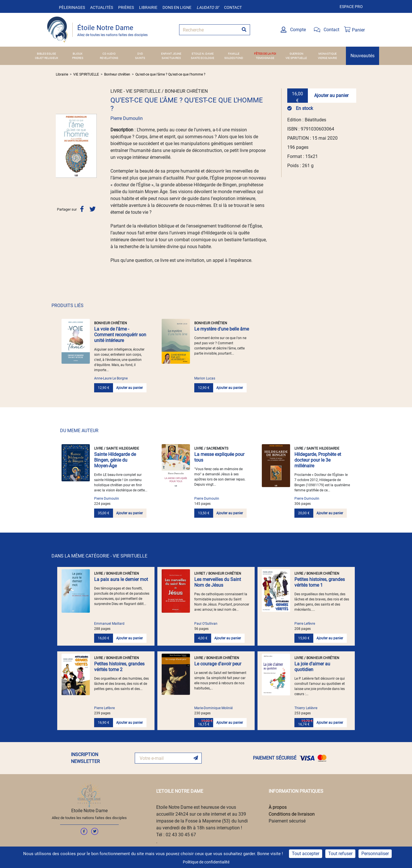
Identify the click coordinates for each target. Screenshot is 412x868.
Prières (126, 7)
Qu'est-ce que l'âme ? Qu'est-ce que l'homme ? (170, 74)
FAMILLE (234, 54)
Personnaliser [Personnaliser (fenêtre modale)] (375, 854)
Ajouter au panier (331, 95)
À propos (278, 807)
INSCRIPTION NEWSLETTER (85, 758)
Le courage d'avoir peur (218, 664)
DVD (140, 54)
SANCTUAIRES (171, 58)
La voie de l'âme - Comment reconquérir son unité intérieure (120, 335)
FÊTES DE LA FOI (265, 54)
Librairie (148, 7)
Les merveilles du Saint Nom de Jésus (218, 582)
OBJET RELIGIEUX (46, 58)
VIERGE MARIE (327, 58)
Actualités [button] (102, 7)
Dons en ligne (177, 7)
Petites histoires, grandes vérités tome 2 (119, 667)
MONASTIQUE (328, 54)
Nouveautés (363, 56)
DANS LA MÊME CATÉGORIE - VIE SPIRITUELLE (99, 556)
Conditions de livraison (292, 814)
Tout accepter (306, 854)
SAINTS (140, 58)
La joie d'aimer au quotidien (312, 667)
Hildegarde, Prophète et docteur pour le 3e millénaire (318, 460)
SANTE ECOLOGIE (203, 58)
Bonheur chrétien (117, 74)
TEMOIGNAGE (265, 58)
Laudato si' (208, 7)
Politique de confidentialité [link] (206, 862)
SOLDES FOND (234, 58)
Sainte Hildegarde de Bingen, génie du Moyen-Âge (115, 460)
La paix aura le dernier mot (121, 579)
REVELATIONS (109, 58)
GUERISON (296, 54)
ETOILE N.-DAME (203, 54)
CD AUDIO (109, 54)
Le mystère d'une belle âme (222, 329)
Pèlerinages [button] (72, 7)
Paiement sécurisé (287, 821)
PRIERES (78, 58)
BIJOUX (78, 54)
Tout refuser (340, 854)
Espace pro (351, 7)
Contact (233, 7)
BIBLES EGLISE (46, 54)
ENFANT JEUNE (171, 54)
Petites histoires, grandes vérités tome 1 (320, 582)
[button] (59, 146)
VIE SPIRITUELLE (296, 58)
